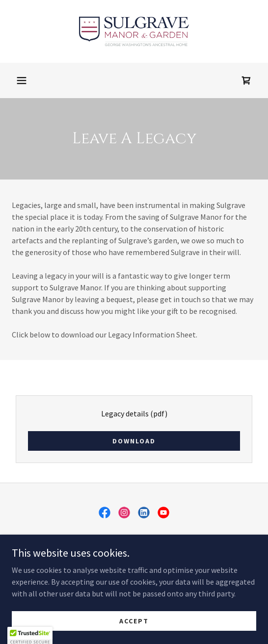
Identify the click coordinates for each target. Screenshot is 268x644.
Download (134, 441)
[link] (134, 31)
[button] (22, 80)
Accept (134, 634)
